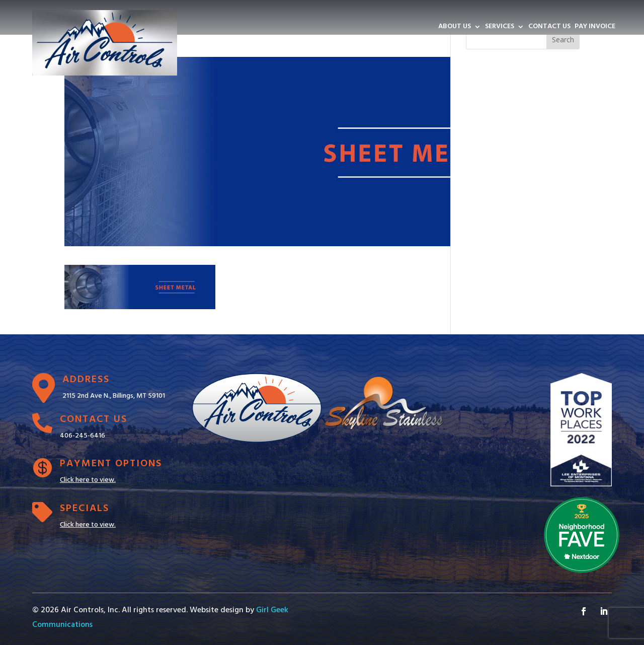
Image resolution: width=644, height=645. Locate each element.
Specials (85, 509)
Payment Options (111, 464)
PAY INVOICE (595, 28)
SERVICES (500, 28)
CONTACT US (549, 28)
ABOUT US (455, 28)
